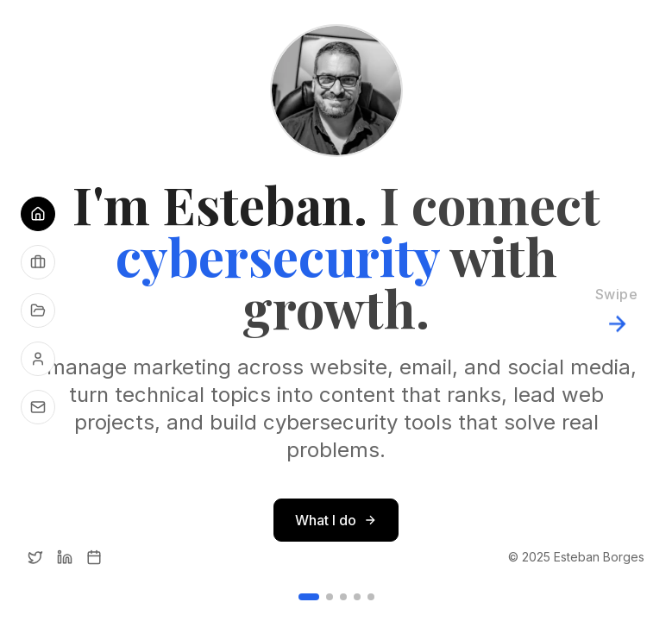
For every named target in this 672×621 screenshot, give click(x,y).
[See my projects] (38, 310)
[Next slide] (616, 310)
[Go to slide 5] (371, 597)
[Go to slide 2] (330, 597)
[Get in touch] (38, 407)
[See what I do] (38, 262)
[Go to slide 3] (343, 597)
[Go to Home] (38, 214)
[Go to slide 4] (357, 597)
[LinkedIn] (65, 557)
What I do (336, 520)
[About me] (38, 359)
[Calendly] (94, 557)
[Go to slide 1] (309, 597)
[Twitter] (35, 557)
